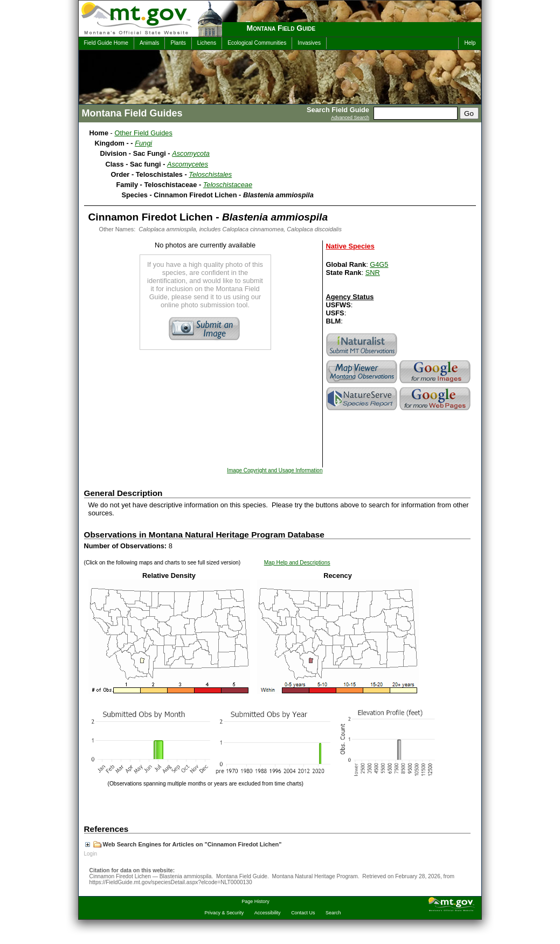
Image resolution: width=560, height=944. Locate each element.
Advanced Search (350, 118)
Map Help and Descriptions (297, 563)
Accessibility (268, 913)
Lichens (207, 43)
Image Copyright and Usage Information (275, 470)
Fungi (143, 143)
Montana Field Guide (281, 28)
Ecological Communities (257, 43)
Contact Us (303, 913)
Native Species (350, 246)
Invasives (309, 43)
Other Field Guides (143, 133)
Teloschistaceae (228, 185)
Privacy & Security (224, 913)
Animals (149, 43)
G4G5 (379, 264)
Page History (255, 901)
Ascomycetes (188, 164)
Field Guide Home (106, 43)
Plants (178, 43)
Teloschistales (210, 174)
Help (470, 43)
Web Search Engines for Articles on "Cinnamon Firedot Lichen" (184, 844)
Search (333, 913)
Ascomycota (191, 153)
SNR (373, 273)
